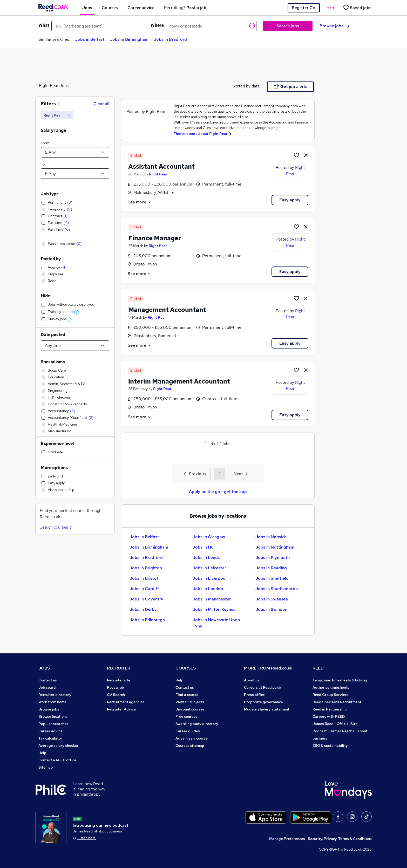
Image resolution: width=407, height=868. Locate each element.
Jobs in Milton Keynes (214, 609)
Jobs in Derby (143, 609)
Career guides (188, 731)
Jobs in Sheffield (272, 578)
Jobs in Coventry (146, 599)
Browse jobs (334, 26)
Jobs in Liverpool (210, 578)
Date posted (53, 335)
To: (43, 164)
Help (42, 753)
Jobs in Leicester (209, 568)
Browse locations (53, 716)
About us (252, 680)
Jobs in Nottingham (275, 547)
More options (54, 468)
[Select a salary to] (75, 174)
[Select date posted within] (75, 346)
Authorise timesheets (331, 687)
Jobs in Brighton (146, 568)
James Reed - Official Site (335, 724)
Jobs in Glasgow (209, 537)
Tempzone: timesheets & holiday (340, 680)
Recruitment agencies (126, 702)
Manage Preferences (287, 839)
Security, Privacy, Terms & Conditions (340, 839)
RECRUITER (119, 668)
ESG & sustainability (330, 746)
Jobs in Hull (204, 547)
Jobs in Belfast (90, 39)
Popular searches (53, 724)
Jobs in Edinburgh (147, 620)
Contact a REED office (57, 760)
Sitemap (46, 767)
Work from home (52, 702)
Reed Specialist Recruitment (337, 702)
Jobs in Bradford (170, 39)
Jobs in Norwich (271, 537)
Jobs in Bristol (144, 578)
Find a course (187, 695)
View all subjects (190, 702)
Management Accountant (167, 310)
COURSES (186, 668)
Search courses (56, 527)
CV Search (116, 695)
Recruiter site (119, 680)
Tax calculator (50, 738)
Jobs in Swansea (272, 599)
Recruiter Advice (121, 709)
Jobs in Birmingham (129, 39)
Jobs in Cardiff (144, 589)
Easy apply (290, 200)
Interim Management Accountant (179, 381)
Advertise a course (192, 738)
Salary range (53, 130)
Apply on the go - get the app (218, 492)
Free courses (186, 716)
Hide (45, 296)
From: (45, 143)
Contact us (48, 680)
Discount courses (190, 709)
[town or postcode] (211, 26)
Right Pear (158, 174)
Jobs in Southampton (277, 589)
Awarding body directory (197, 724)
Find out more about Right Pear (201, 134)
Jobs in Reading (271, 568)
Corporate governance (263, 702)
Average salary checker (59, 746)
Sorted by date (246, 86)
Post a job (116, 687)
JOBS (44, 668)
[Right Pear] (57, 115)
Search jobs (288, 26)
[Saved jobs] (357, 8)
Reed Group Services (331, 695)
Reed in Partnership (330, 709)
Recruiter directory (55, 695)
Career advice (50, 731)
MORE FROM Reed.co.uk (268, 668)
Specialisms (53, 362)
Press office (254, 695)
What (44, 25)
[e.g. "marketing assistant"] (98, 26)
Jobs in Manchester (212, 599)
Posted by (51, 259)
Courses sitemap (190, 746)
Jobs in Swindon (271, 609)
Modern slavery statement (267, 709)
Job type (50, 194)
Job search (48, 687)
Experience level (57, 444)
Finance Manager (155, 238)
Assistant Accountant (161, 166)
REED (318, 668)
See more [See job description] (140, 202)
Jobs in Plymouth (273, 558)
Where (157, 25)
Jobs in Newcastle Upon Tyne (216, 623)
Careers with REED (329, 716)
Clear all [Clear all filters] (101, 104)
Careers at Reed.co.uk (263, 687)
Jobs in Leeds (206, 558)
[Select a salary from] (75, 152)
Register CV (304, 8)
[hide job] (306, 155)
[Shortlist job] (296, 155)
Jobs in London (208, 589)
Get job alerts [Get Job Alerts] (291, 87)
